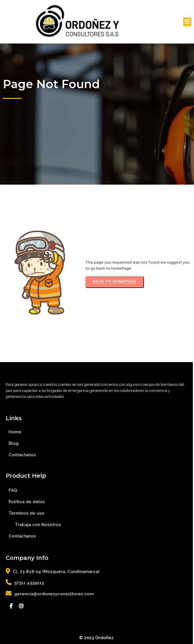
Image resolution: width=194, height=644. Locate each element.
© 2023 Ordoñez (97, 638)
